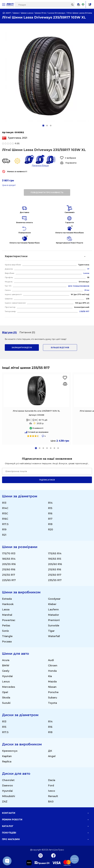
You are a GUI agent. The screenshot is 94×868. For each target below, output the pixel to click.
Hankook (8, 604)
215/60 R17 (55, 575)
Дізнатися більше (40, 165)
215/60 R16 (9, 570)
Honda (52, 671)
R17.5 (5, 524)
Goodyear (54, 599)
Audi (51, 660)
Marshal (7, 615)
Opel (5, 692)
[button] (43, 126)
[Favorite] (83, 5)
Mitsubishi (8, 796)
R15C (5, 514)
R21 (4, 535)
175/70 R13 (9, 554)
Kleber (52, 604)
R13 (4, 503)
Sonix (5, 631)
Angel (52, 756)
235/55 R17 (55, 580)
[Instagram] (41, 855)
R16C (5, 519)
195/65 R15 (55, 559)
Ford (51, 786)
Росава (7, 642)
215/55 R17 (9, 575)
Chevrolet (8, 780)
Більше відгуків (60, 348)
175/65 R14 (55, 554)
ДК (50, 751)
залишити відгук (22, 348)
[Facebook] (53, 855)
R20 (50, 530)
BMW (6, 666)
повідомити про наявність (47, 192)
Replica (7, 762)
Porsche (53, 692)
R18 (50, 524)
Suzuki (6, 703)
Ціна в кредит (9, 185)
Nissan (52, 687)
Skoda (6, 698)
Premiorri (54, 620)
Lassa (6, 610)
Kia (50, 676)
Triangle (7, 636)
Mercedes (9, 687)
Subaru (53, 698)
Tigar (51, 631)
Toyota (52, 703)
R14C (5, 508)
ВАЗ (51, 802)
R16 (50, 514)
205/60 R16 (55, 564)
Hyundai (7, 676)
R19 (4, 530)
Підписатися (47, 480)
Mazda (52, 682)
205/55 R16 (9, 564)
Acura (6, 660)
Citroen (53, 666)
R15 (50, 508)
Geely (6, 671)
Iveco (52, 791)
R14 (50, 503)
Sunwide (54, 626)
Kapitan (7, 756)
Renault (53, 796)
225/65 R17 (9, 580)
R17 (50, 519)
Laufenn (53, 610)
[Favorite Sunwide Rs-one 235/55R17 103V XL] (65, 378)
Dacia (52, 780)
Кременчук (10, 751)
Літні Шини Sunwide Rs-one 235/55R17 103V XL (36, 411)
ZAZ (5, 802)
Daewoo (7, 786)
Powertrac (9, 620)
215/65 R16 (55, 570)
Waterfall (54, 636)
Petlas (6, 626)
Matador (53, 615)
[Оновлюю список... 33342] (65, 384)
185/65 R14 (9, 559)
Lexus (6, 682)
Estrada (7, 599)
